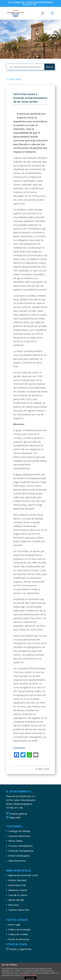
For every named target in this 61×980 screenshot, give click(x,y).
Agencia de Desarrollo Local (23, 875)
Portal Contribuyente (19, 856)
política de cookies (29, 975)
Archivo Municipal (17, 880)
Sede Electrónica (17, 861)
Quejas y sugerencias (20, 949)
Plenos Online (15, 841)
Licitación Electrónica (19, 836)
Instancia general (18, 814)
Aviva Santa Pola (17, 885)
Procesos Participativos (21, 846)
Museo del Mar (16, 900)
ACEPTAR (30, 978)
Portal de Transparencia (21, 851)
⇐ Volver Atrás (14, 79)
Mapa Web (15, 817)
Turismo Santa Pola (19, 910)
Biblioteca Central (17, 890)
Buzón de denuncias (19, 939)
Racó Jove (14, 905)
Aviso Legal (14, 925)
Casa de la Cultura (18, 895)
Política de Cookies (18, 934)
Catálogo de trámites (19, 831)
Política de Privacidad (19, 930)
